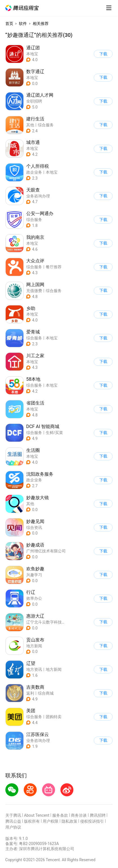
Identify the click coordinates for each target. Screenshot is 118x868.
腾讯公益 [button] (13, 821)
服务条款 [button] (60, 815)
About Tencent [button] (37, 815)
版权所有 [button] (32, 821)
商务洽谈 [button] (79, 815)
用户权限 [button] (51, 821)
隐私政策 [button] (69, 821)
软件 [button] (23, 24)
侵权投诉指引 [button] (92, 821)
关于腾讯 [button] (13, 815)
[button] (22, 8)
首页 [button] (9, 24)
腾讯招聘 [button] (98, 815)
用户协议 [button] (13, 827)
